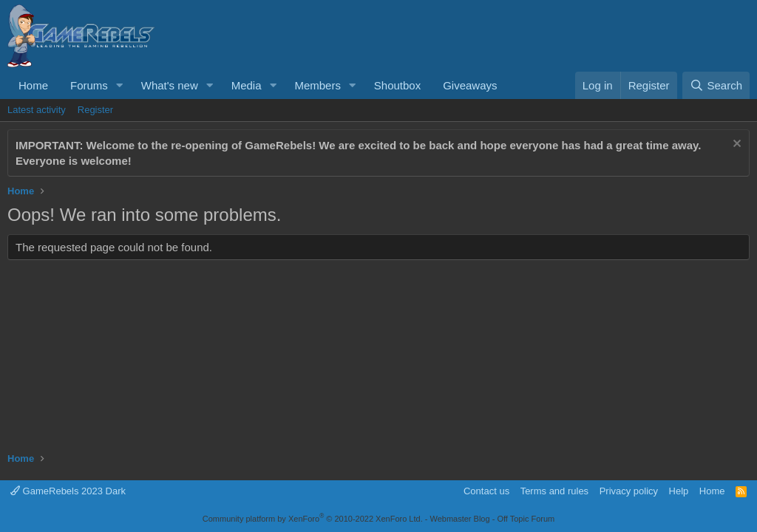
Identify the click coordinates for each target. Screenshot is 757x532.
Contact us (486, 491)
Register (95, 110)
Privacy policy (629, 491)
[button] (120, 85)
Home (33, 85)
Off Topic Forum (526, 519)
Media (247, 85)
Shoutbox (397, 85)
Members (318, 85)
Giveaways (470, 85)
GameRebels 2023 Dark (68, 491)
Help (679, 491)
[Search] (716, 85)
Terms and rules (554, 491)
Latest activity (37, 110)
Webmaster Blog (459, 519)
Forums (89, 85)
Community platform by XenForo (313, 519)
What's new (170, 85)
